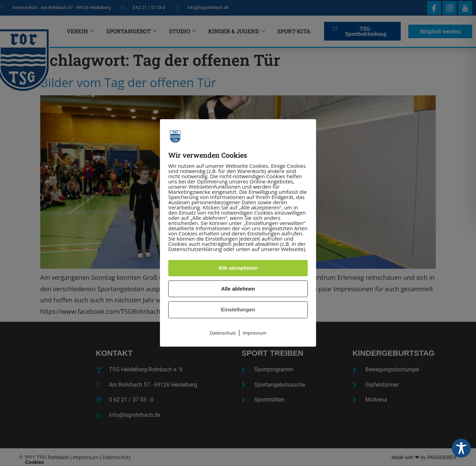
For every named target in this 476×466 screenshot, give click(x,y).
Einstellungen (238, 309)
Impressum (254, 333)
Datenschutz (223, 333)
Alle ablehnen (238, 289)
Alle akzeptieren (238, 268)
